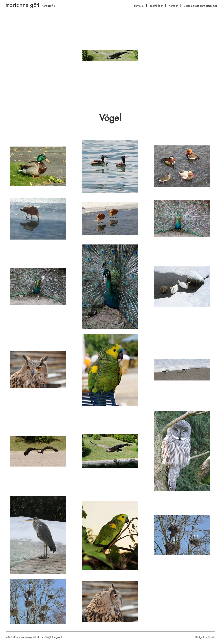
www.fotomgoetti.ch (29, 637)
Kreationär (209, 637)
